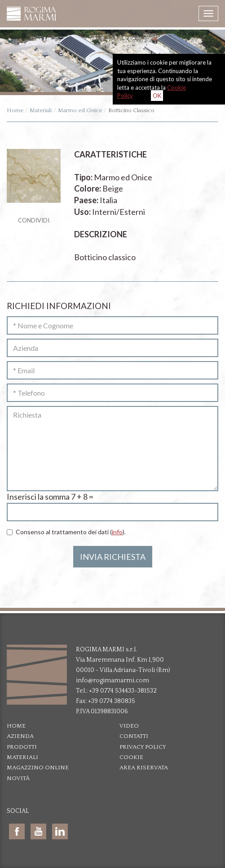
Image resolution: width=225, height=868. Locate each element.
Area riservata (144, 768)
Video (129, 726)
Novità (18, 778)
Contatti (134, 736)
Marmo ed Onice (80, 110)
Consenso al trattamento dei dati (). (66, 532)
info (117, 532)
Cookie (131, 757)
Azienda (20, 736)
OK (157, 96)
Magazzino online (38, 768)
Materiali (41, 110)
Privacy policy (143, 747)
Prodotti (22, 747)
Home (15, 110)
